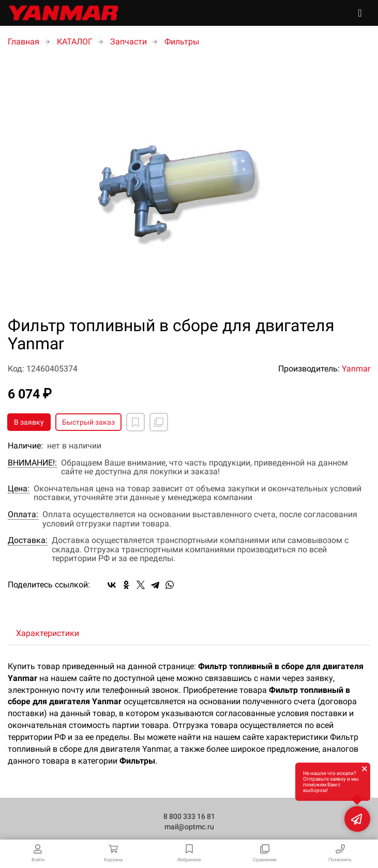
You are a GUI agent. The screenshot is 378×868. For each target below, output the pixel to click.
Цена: (19, 489)
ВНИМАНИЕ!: (32, 463)
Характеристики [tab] (48, 633)
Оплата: (23, 515)
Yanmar (356, 369)
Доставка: (28, 540)
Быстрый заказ (88, 422)
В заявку (29, 422)
